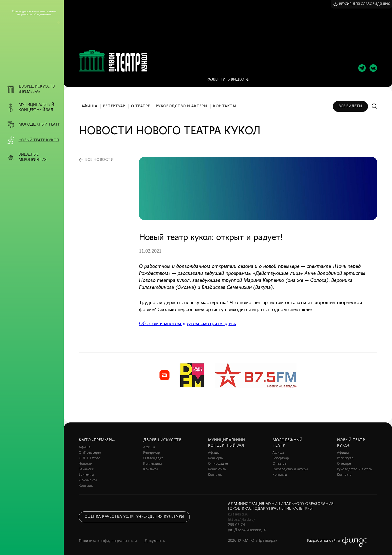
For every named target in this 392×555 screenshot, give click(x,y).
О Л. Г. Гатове (89, 454)
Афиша (89, 102)
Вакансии (86, 465)
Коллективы (152, 460)
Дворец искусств (162, 436)
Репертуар (114, 102)
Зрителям (86, 471)
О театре (140, 102)
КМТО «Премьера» (97, 436)
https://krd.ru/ (242, 515)
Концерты (216, 454)
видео (225, 75)
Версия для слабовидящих (365, 4)
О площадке (153, 454)
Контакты (224, 102)
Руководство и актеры (182, 102)
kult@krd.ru (238, 510)
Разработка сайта (323, 536)
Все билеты (350, 102)
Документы (88, 476)
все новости (99, 156)
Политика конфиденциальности (108, 537)
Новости (85, 460)
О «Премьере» (90, 449)
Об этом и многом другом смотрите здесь (187, 320)
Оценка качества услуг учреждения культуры (134, 512)
